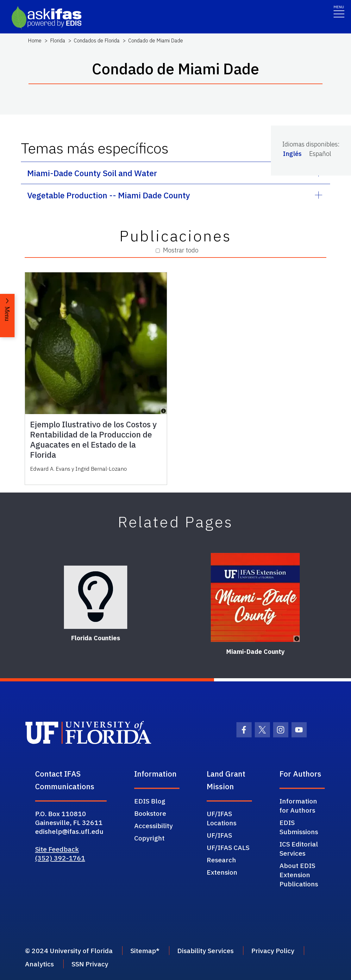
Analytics (39, 964)
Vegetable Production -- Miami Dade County (109, 195)
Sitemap (143, 951)
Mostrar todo (177, 250)
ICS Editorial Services (299, 849)
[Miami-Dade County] (255, 597)
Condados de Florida (97, 40)
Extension (222, 872)
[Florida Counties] (96, 597)
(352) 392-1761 (60, 858)
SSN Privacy (90, 964)
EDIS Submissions (299, 827)
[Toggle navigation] (339, 11)
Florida (58, 40)
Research (221, 860)
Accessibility (154, 826)
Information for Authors (298, 806)
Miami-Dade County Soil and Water (92, 173)
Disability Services (205, 951)
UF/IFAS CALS (228, 847)
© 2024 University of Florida (69, 951)
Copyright (149, 838)
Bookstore (150, 813)
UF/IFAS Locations (222, 818)
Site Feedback (57, 849)
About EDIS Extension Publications (299, 875)
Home (35, 40)
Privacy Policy (273, 951)
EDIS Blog (150, 801)
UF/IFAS (219, 835)
